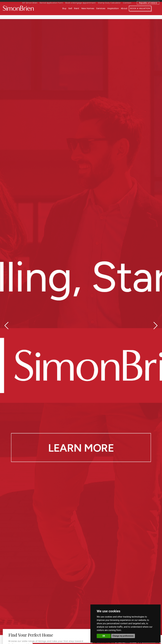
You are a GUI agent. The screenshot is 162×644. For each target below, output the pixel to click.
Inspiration (121, 12)
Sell (78, 12)
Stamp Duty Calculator (109, 3)
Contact (127, 3)
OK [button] (104, 636)
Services (109, 12)
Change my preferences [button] (123, 636)
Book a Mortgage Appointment (81, 3)
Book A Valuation (148, 12)
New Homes (96, 12)
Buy (72, 12)
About (132, 12)
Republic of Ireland (148, 3)
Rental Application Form (51, 3)
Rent (85, 12)
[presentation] (7, 325)
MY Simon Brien (30, 3)
